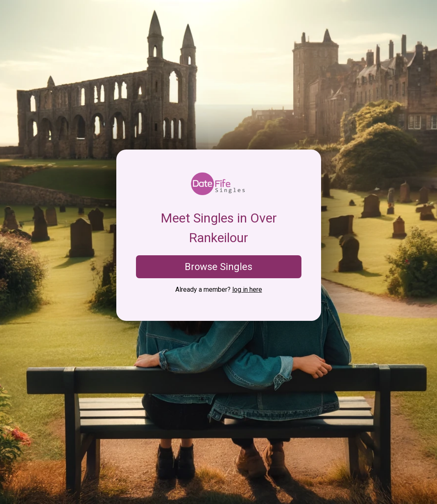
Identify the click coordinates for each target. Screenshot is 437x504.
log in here (247, 289)
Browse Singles (218, 267)
